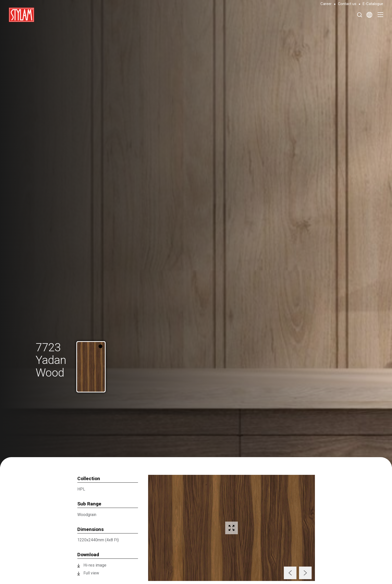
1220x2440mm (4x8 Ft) (98, 540)
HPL (81, 489)
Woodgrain (87, 515)
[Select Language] (369, 15)
